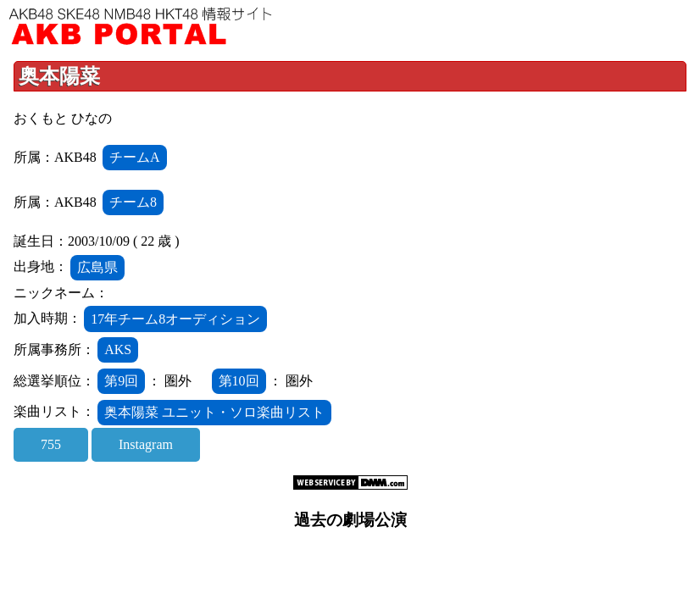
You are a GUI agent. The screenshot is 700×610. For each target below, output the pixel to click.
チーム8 (133, 202)
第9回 (121, 381)
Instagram (146, 444)
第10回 (239, 381)
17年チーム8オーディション (175, 319)
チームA (135, 157)
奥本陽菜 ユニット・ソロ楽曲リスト (214, 412)
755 (51, 444)
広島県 (97, 267)
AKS (118, 349)
